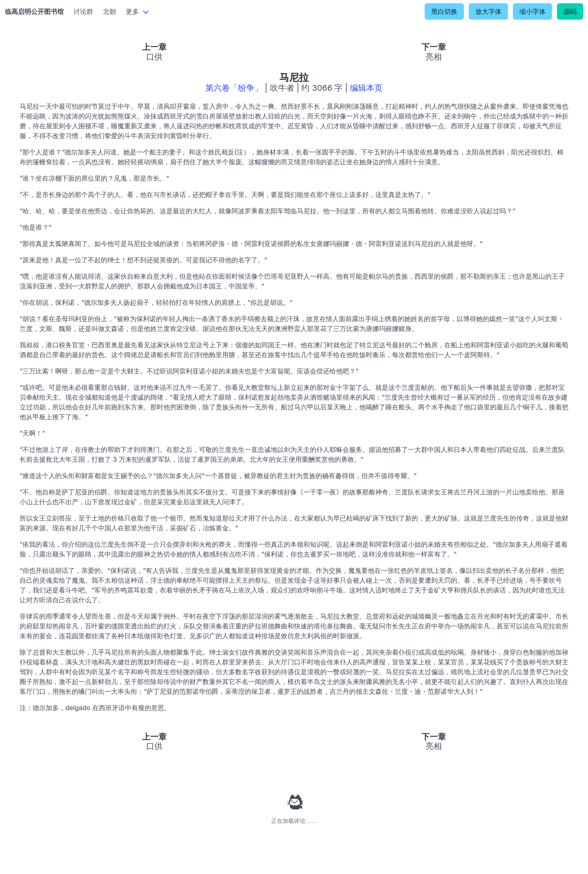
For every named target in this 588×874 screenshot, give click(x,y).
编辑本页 (366, 88)
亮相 (434, 57)
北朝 (109, 11)
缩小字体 (532, 11)
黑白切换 (444, 11)
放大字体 (488, 11)
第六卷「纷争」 (234, 88)
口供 (154, 57)
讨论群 (83, 11)
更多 (132, 11)
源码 (570, 11)
